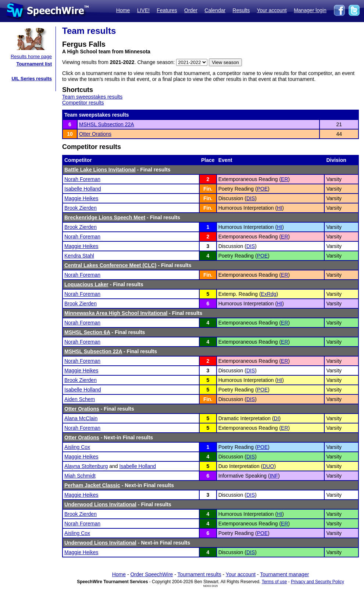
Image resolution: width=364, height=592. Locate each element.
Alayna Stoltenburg (86, 466)
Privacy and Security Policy (317, 582)
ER (284, 179)
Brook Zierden (81, 208)
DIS (251, 198)
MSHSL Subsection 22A (107, 124)
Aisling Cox (77, 447)
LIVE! (143, 10)
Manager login (310, 10)
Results (241, 10)
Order (191, 10)
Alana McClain (81, 418)
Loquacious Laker (86, 284)
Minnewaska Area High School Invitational (116, 313)
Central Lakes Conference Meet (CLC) (110, 265)
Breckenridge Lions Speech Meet (105, 217)
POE (263, 189)
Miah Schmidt (80, 476)
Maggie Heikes (81, 198)
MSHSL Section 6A (87, 332)
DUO (268, 466)
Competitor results (83, 103)
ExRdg (269, 294)
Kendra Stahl (79, 256)
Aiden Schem (80, 399)
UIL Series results (32, 79)
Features (167, 10)
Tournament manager (284, 574)
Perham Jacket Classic (92, 485)
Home (123, 10)
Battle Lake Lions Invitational (100, 170)
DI (276, 418)
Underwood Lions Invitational (100, 504)
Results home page (31, 56)
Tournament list (34, 64)
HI (279, 208)
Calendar (215, 10)
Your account (272, 10)
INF (274, 476)
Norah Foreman (82, 179)
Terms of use (274, 582)
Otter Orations (95, 134)
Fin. (208, 189)
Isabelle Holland (83, 189)
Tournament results (199, 574)
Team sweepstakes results (92, 97)
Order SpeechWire (151, 574)
